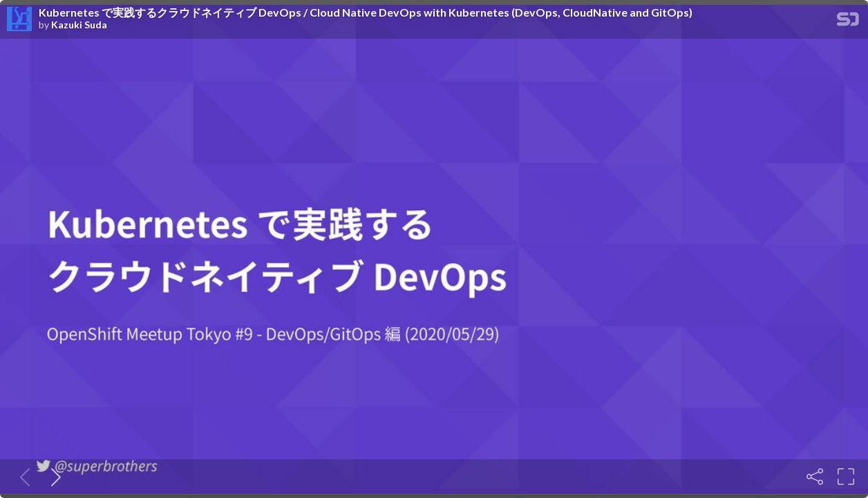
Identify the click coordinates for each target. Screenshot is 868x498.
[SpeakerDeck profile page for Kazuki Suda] (19, 20)
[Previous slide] (22, 477)
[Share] (815, 477)
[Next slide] (53, 477)
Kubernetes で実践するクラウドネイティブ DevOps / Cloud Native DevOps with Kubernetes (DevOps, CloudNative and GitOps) (366, 12)
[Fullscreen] (846, 477)
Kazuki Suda (79, 25)
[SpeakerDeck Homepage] (848, 22)
